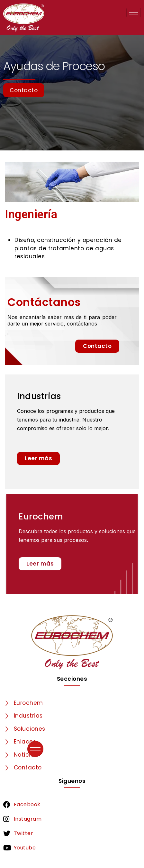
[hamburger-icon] (134, 13)
